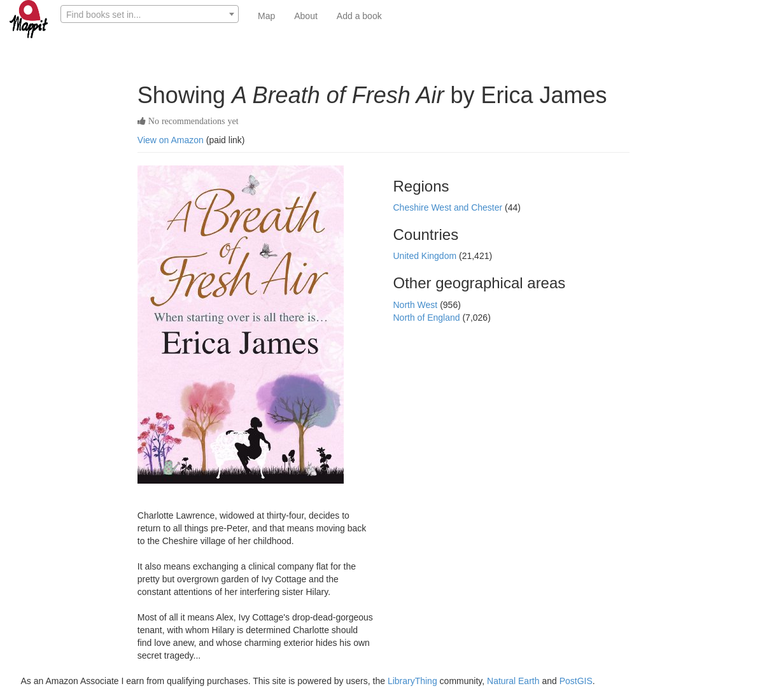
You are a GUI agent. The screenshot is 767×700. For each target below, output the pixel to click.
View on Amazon (171, 140)
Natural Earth (513, 681)
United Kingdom (426, 256)
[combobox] (150, 14)
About (306, 16)
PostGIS (576, 681)
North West (416, 305)
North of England (427, 318)
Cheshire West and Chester (449, 207)
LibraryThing (412, 681)
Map (266, 16)
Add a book (359, 16)
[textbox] (150, 15)
